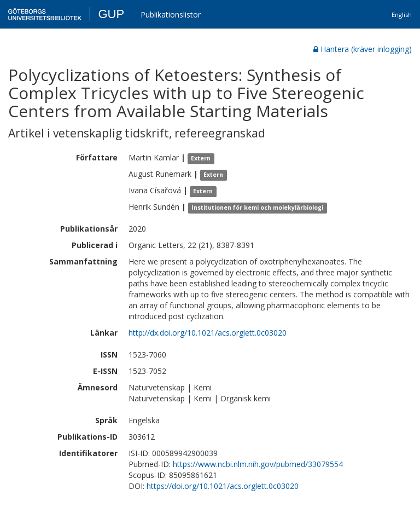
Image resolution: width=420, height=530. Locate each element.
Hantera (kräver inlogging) (363, 49)
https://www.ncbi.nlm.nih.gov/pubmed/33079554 (258, 464)
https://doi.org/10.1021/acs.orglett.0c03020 (223, 486)
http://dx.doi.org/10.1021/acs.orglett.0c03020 (208, 333)
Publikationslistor (171, 15)
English (402, 15)
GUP (111, 14)
